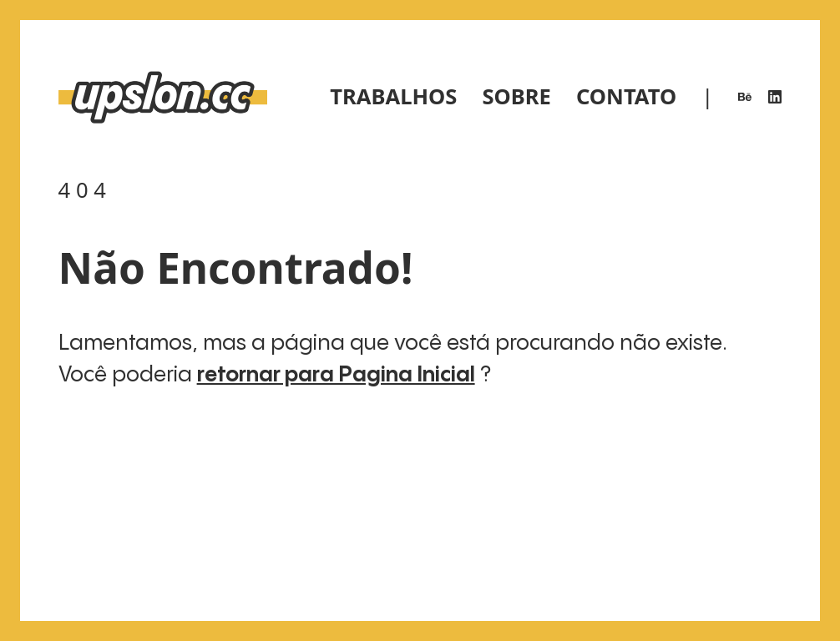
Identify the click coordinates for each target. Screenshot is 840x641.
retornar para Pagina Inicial (336, 375)
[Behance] (745, 97)
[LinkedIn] (775, 97)
